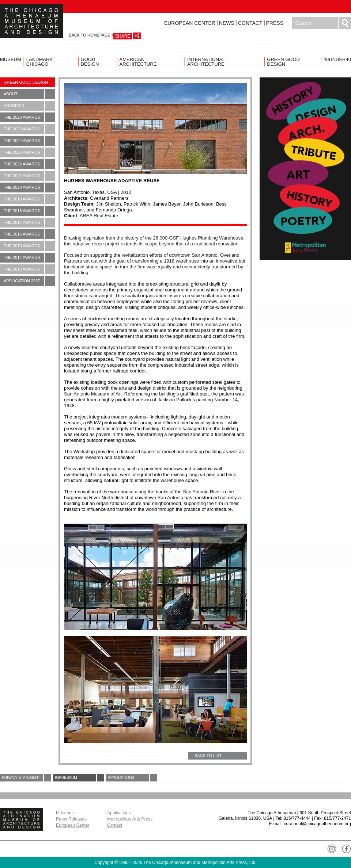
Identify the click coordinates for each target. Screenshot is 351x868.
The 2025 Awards (29, 129)
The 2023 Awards (29, 152)
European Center (190, 23)
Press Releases (71, 819)
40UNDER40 (337, 59)
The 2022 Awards (29, 164)
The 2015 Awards (29, 246)
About (29, 94)
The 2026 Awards (29, 117)
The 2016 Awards (29, 234)
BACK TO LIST (208, 756)
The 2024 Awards (29, 141)
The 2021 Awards (29, 176)
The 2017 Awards (29, 223)
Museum (11, 59)
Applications (133, 778)
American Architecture (138, 62)
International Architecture (206, 62)
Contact (250, 23)
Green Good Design (283, 62)
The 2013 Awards (29, 269)
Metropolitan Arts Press (130, 819)
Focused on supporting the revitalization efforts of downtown (155, 264)
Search (345, 23)
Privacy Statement (27, 778)
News (227, 23)
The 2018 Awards (29, 211)
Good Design (90, 62)
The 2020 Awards (29, 188)
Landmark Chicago (39, 62)
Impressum (80, 778)
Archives (29, 106)
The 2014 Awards (29, 258)
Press (275, 23)
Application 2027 (29, 281)
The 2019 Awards (29, 199)
